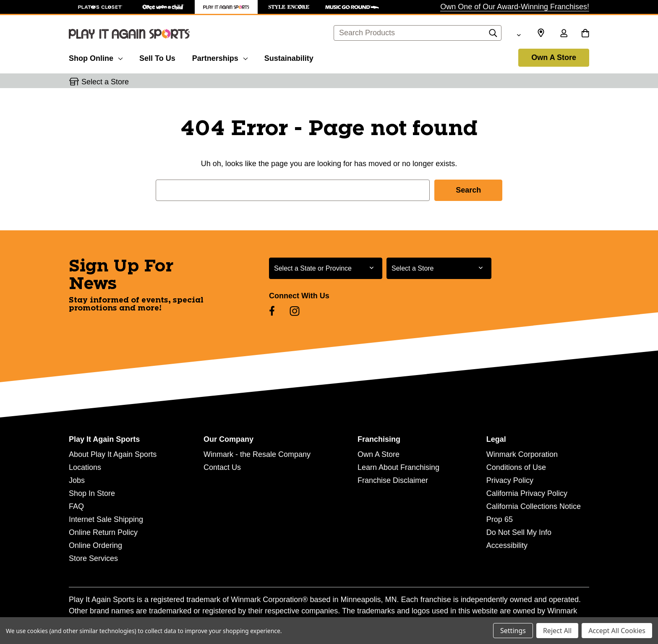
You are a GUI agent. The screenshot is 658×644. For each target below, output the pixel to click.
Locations (85, 467)
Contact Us (222, 467)
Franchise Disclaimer (393, 480)
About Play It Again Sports (113, 454)
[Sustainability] (289, 57)
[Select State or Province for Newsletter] (326, 268)
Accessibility (507, 545)
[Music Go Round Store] (352, 7)
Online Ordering (95, 545)
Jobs (77, 480)
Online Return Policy (103, 532)
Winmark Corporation (522, 454)
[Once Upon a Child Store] (163, 7)
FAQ (76, 506)
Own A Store (554, 57)
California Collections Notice (534, 506)
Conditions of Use (516, 467)
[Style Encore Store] (289, 7)
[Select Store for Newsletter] (439, 268)
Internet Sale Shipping (106, 519)
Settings (513, 631)
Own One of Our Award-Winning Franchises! (515, 7)
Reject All (557, 631)
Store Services (93, 558)
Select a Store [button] (105, 82)
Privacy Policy (510, 480)
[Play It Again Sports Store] (226, 7)
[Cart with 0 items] (585, 34)
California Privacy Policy (527, 493)
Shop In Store (92, 493)
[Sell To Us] (157, 57)
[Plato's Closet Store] (100, 7)
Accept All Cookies (617, 631)
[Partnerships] (220, 57)
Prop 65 (500, 519)
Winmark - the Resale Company (257, 454)
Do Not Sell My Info (519, 532)
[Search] (493, 35)
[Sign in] (564, 34)
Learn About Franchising (398, 467)
